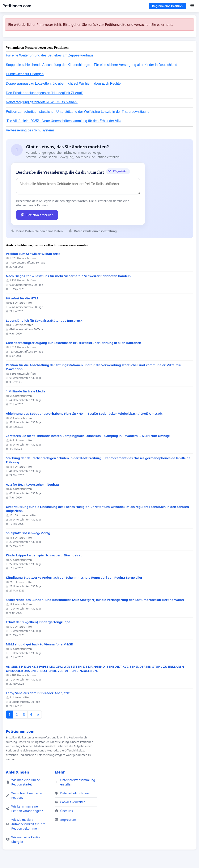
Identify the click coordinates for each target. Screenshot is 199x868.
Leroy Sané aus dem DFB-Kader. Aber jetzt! (38, 693)
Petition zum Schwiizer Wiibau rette (33, 254)
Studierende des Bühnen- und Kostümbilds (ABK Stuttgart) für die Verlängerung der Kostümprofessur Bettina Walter (95, 600)
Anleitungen (17, 772)
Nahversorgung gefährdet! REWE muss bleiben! (42, 102)
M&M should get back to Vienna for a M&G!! (39, 644)
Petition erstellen (37, 215)
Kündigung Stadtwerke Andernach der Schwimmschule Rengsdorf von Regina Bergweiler (74, 578)
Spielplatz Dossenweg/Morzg (28, 533)
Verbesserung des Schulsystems (30, 130)
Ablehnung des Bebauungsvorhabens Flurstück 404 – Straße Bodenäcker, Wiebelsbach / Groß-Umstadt (84, 414)
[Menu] (192, 6)
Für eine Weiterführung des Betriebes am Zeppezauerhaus (50, 55)
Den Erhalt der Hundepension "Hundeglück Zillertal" (44, 93)
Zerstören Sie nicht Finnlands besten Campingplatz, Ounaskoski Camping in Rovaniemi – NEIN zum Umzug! (88, 436)
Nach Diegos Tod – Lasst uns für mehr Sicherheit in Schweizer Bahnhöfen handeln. (69, 276)
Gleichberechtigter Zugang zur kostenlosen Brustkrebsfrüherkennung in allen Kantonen (73, 343)
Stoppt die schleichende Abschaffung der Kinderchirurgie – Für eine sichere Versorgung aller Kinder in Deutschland (92, 65)
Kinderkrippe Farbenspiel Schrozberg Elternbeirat (44, 555)
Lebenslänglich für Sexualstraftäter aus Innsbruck (44, 321)
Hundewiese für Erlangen (25, 74)
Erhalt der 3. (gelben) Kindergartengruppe (38, 622)
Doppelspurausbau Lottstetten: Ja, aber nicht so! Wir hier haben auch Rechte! (64, 83)
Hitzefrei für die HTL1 (22, 298)
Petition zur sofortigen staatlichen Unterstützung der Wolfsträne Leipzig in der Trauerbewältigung (78, 112)
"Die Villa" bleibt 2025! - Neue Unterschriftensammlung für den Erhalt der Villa (64, 121)
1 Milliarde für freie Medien (27, 391)
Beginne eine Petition (167, 6)
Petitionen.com (17, 6)
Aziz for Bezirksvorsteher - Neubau (32, 484)
